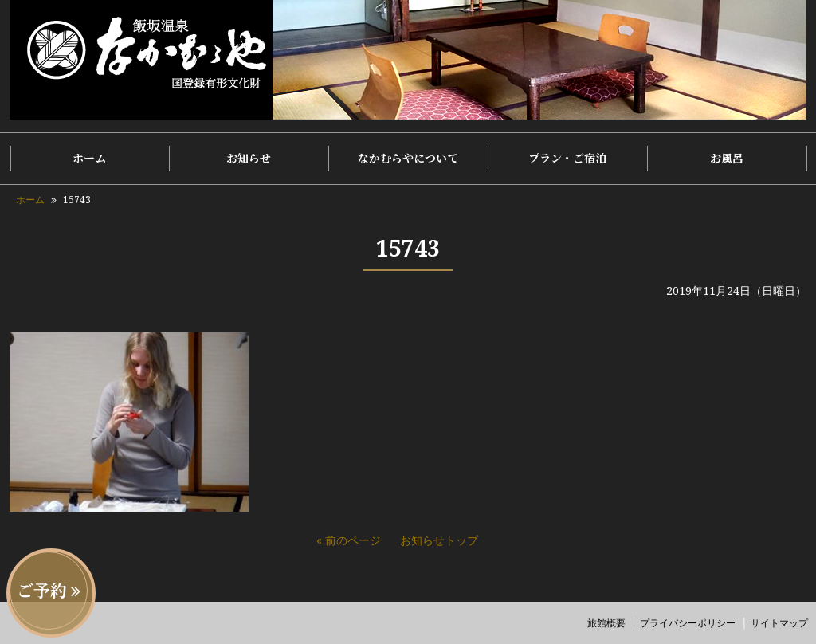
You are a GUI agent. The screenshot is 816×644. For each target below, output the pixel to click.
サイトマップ (779, 623)
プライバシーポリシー (688, 623)
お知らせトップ (439, 540)
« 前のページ (349, 540)
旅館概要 (606, 623)
